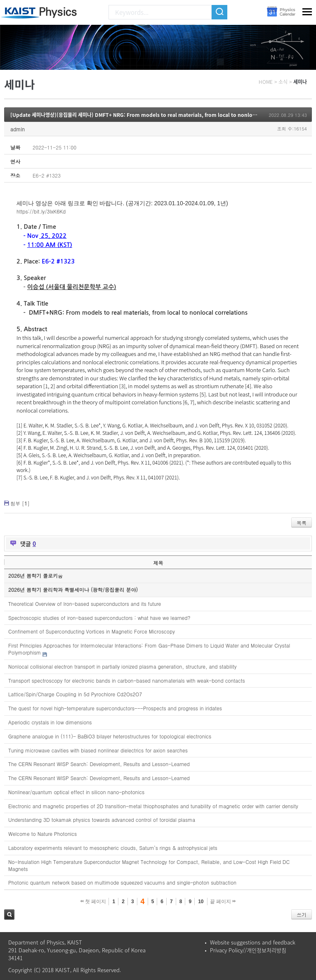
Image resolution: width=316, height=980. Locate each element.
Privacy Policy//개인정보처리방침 (248, 950)
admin (18, 129)
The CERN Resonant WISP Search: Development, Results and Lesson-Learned (99, 764)
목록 (302, 523)
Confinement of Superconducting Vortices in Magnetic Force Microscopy (92, 631)
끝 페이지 (223, 902)
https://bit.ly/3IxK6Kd (41, 211)
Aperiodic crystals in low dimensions (50, 722)
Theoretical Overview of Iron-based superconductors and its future (85, 604)
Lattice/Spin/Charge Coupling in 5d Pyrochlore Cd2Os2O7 (75, 694)
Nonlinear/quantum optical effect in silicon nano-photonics (76, 792)
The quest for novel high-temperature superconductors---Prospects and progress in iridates (115, 708)
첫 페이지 (93, 902)
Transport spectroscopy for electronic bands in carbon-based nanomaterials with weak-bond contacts (127, 680)
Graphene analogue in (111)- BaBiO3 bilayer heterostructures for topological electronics (110, 736)
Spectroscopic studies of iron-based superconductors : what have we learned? (99, 618)
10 (201, 902)
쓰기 (302, 915)
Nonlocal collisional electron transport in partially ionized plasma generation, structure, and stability (122, 666)
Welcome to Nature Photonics (42, 834)
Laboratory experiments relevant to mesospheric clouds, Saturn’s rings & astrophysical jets (113, 848)
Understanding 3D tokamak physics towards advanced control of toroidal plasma (102, 820)
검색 (9, 915)
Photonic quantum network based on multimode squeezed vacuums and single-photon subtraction (122, 882)
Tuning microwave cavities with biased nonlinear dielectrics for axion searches (98, 750)
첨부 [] (20, 503)
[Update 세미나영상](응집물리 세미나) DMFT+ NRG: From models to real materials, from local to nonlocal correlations (151, 115)
